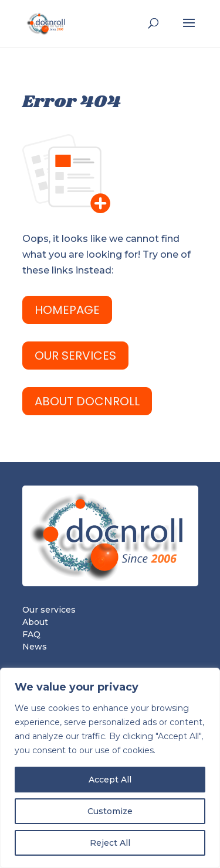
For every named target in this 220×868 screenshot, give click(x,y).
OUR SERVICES (75, 356)
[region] (110, 768)
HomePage (67, 310)
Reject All (110, 843)
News (35, 647)
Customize (110, 811)
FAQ (31, 634)
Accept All (110, 780)
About (35, 622)
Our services (49, 610)
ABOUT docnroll (87, 401)
